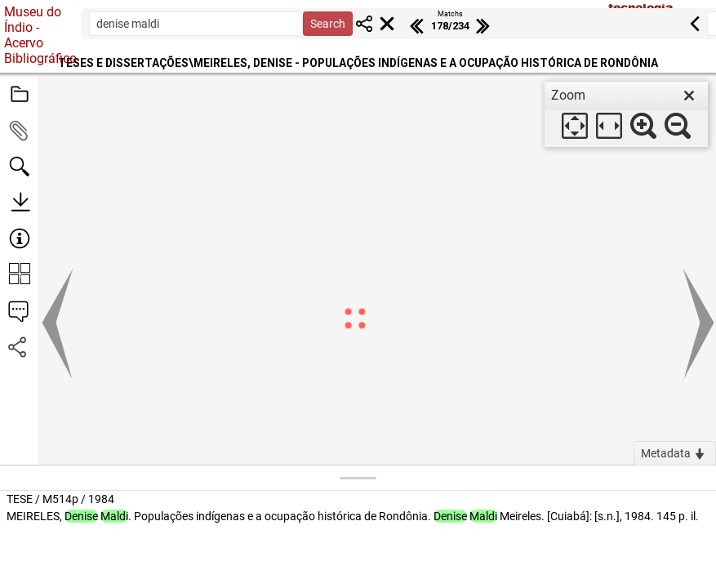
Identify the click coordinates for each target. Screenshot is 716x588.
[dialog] (626, 114)
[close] (689, 96)
